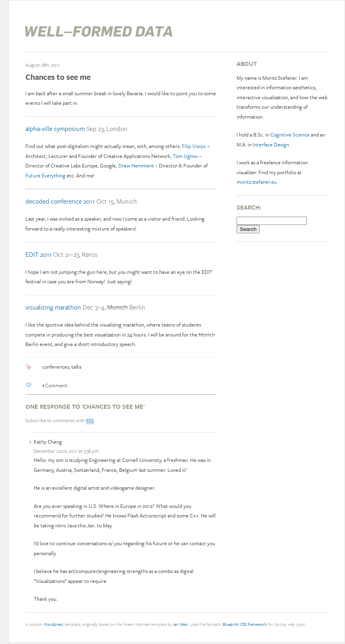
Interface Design (271, 144)
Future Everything (45, 175)
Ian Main (181, 624)
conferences (56, 367)
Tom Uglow (185, 156)
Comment (55, 385)
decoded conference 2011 (60, 201)
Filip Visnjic (195, 146)
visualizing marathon (53, 307)
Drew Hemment (136, 165)
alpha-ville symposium (55, 129)
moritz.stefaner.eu (257, 182)
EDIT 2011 (39, 254)
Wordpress (53, 624)
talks (76, 367)
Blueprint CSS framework (245, 624)
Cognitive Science (290, 135)
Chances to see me (58, 77)
